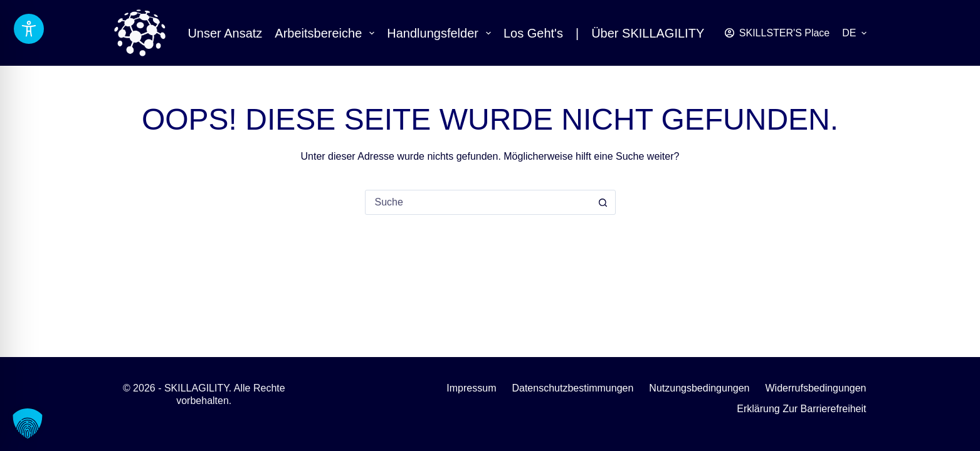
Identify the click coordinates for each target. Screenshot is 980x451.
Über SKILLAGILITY (648, 33)
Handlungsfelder (441, 33)
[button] (854, 33)
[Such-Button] (603, 202)
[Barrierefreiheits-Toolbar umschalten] (29, 29)
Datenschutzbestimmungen (572, 388)
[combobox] (478, 202)
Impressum (471, 388)
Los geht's (533, 33)
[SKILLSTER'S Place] (777, 33)
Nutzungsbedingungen (699, 388)
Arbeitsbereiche (327, 33)
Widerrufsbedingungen (816, 388)
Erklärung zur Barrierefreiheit (801, 409)
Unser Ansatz (225, 33)
